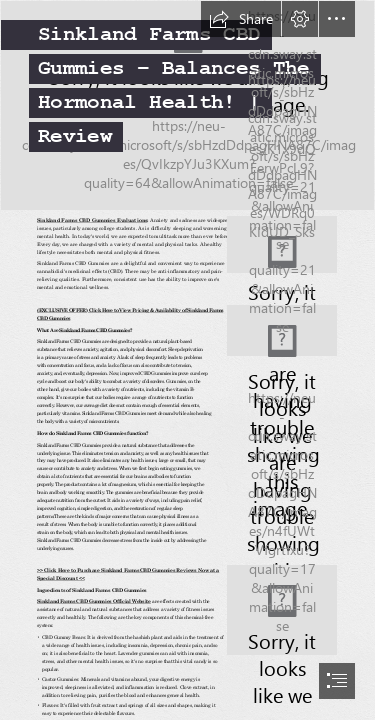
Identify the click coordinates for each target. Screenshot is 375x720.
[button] (241, 19)
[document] (187, 360)
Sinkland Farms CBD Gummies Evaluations (92, 220)
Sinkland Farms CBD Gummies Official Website (94, 600)
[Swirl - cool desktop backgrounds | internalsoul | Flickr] (187, 105)
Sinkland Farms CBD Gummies (94, 329)
